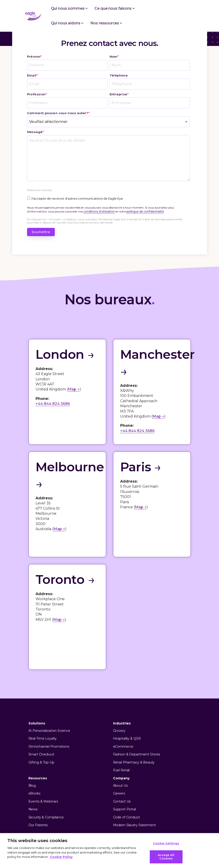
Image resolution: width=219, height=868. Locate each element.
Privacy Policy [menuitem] (40, 809)
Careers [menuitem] (119, 743)
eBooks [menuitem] (34, 743)
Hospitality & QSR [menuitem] (127, 688)
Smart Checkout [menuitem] (41, 704)
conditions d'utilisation (99, 211)
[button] (191, 14)
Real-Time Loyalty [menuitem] (43, 688)
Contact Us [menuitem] (122, 751)
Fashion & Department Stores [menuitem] (137, 704)
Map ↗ (74, 389)
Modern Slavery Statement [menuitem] (134, 775)
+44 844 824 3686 (53, 404)
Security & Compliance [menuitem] (46, 767)
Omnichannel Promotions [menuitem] (49, 696)
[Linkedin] (178, 794)
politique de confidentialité (145, 211)
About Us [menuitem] (120, 735)
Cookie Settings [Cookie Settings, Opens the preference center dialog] (166, 843)
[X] (168, 794)
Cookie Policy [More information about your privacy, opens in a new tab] (61, 857)
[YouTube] (186, 794)
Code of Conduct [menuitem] (126, 767)
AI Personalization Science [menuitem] (49, 680)
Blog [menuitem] (32, 735)
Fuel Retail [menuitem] (121, 720)
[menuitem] (46, 817)
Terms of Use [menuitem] (65, 809)
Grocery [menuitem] (119, 680)
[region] (109, 851)
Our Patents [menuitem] (38, 775)
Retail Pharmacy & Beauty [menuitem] (134, 712)
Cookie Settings (44, 817)
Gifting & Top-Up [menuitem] (41, 712)
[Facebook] (160, 794)
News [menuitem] (33, 759)
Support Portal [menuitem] (125, 759)
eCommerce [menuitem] (123, 696)
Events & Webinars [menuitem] (43, 751)
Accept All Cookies (166, 857)
